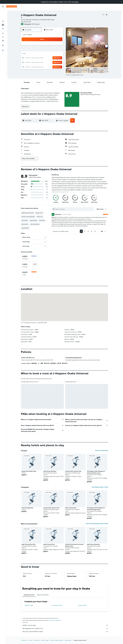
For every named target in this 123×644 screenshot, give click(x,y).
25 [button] (42, 62)
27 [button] (51, 62)
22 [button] (59, 58)
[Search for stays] (3, 15)
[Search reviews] (74, 209)
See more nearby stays (102, 450)
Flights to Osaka (29, 605)
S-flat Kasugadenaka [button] (27, 508)
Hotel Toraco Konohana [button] (50, 471)
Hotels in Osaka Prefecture (57, 640)
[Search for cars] (3, 19)
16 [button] (34, 58)
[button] (121, 2)
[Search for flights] (3, 12)
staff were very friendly (28, 213)
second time (25, 224)
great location (34, 220)
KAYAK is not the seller (65, 625)
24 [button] (38, 62)
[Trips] (3, 36)
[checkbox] (29, 257)
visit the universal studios (28, 217)
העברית (76, 2)
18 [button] (42, 58)
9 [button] (34, 54)
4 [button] (42, 50)
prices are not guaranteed (55, 620)
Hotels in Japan (45, 640)
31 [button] (38, 66)
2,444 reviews (35, 24)
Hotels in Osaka (82, 605)
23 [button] (34, 62)
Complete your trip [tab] (29, 595)
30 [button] (34, 66)
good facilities (25, 228)
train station (25, 220)
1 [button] (59, 46)
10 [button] (38, 54)
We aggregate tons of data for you (65, 628)
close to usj (40, 217)
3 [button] (38, 50)
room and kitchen (35, 224)
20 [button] (50, 58)
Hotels (30, 640)
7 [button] (55, 50)
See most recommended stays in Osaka (97, 524)
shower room (39, 213)
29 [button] (59, 62)
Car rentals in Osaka (57, 605)
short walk (42, 220)
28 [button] (55, 62)
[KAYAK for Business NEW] (3, 31)
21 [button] (55, 58)
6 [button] (51, 50)
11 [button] (42, 54)
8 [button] (59, 50)
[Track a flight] (3, 27)
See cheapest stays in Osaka (100, 487)
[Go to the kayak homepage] (11, 6)
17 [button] (38, 58)
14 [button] (55, 54)
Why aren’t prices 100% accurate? (65, 631)
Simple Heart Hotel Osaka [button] (29, 471)
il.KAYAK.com (24, 640)
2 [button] (34, 50)
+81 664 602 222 (26, 22)
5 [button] (46, 50)
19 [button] (46, 58)
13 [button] (51, 54)
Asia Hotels (37, 640)
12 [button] (46, 54)
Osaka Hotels (68, 640)
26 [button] (46, 62)
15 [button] (59, 54)
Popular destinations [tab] (43, 595)
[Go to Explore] (3, 24)
